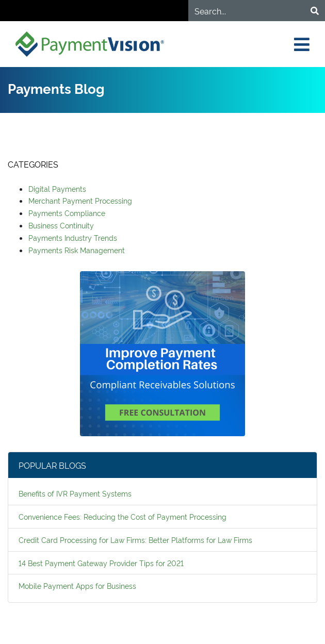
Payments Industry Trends (73, 237)
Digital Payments (57, 188)
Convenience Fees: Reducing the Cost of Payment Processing (123, 516)
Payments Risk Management (77, 250)
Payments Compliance (67, 213)
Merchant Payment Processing (80, 200)
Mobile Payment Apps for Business (77, 585)
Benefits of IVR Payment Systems (75, 493)
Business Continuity (61, 225)
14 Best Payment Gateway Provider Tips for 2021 (101, 563)
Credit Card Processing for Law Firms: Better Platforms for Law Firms (135, 540)
